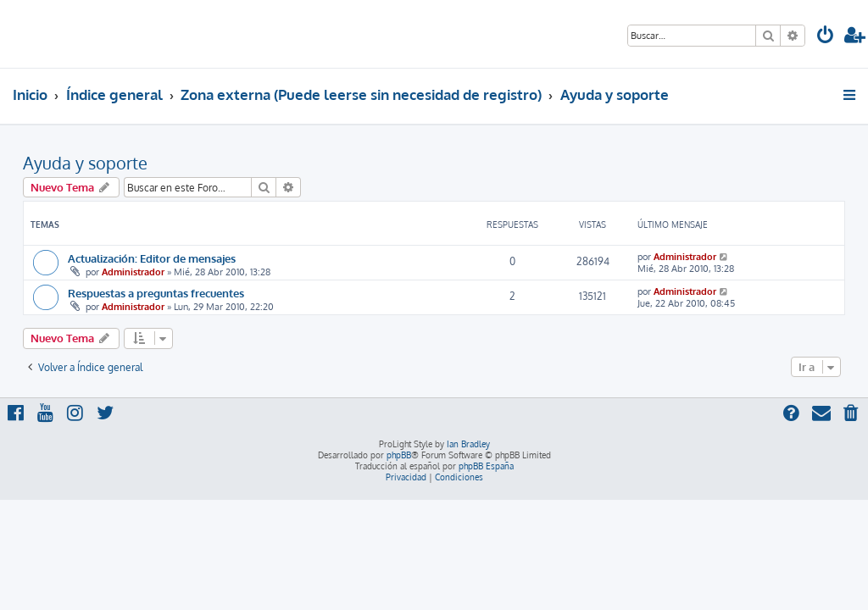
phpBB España (486, 466)
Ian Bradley (468, 444)
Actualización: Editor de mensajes (152, 258)
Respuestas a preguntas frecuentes (156, 293)
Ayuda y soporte (85, 163)
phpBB (399, 455)
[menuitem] (826, 37)
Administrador (133, 272)
